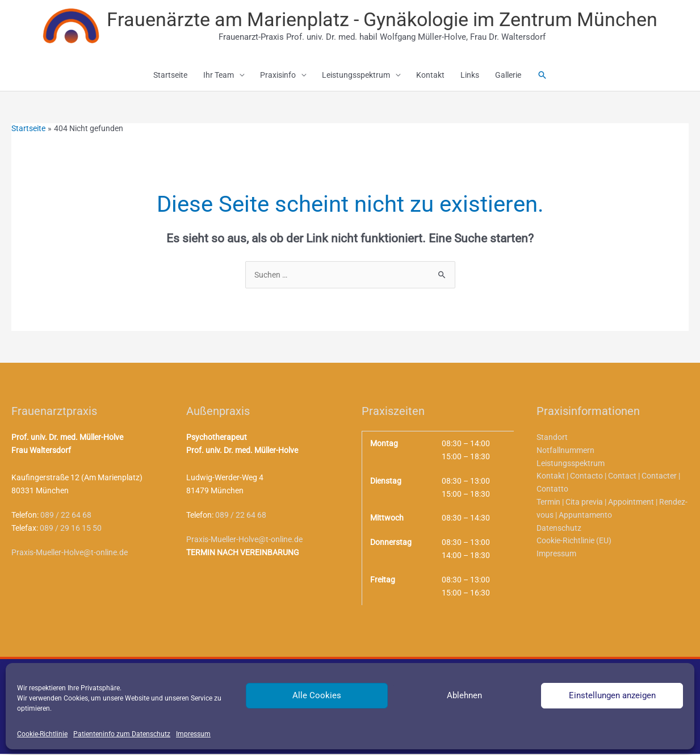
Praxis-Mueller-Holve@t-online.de (70, 554)
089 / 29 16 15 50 (71, 530)
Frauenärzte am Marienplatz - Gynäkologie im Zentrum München (383, 20)
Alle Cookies (317, 695)
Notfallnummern (565, 452)
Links (470, 77)
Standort (552, 439)
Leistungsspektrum (356, 77)
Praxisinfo (278, 77)
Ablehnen (464, 695)
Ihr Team (219, 77)
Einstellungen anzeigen (612, 695)
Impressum (193, 734)
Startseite (170, 77)
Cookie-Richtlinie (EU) (574, 544)
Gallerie (508, 77)
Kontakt (430, 77)
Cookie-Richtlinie (42, 734)
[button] (542, 76)
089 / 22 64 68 (66, 517)
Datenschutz (559, 530)
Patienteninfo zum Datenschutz (122, 734)
